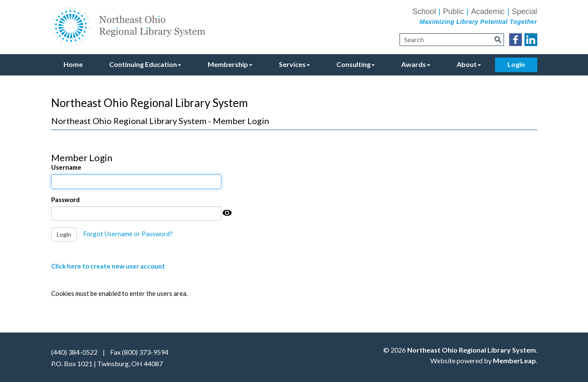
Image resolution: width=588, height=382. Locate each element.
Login (516, 64)
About (469, 64)
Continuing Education (145, 64)
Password (65, 200)
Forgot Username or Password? (128, 234)
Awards (416, 64)
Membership (230, 64)
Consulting (356, 64)
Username (66, 167)
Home (73, 64)
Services (294, 64)
